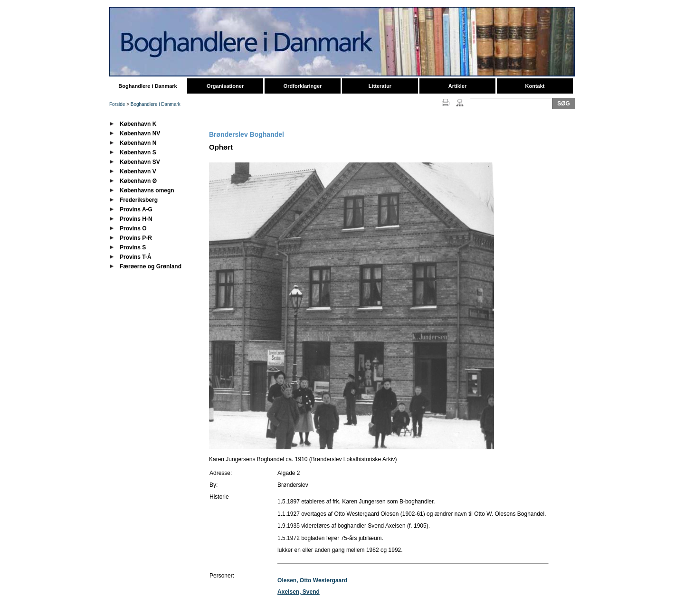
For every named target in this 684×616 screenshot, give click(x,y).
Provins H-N (136, 219)
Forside (117, 104)
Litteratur (380, 86)
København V (138, 171)
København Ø (138, 181)
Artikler (458, 86)
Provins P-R (136, 238)
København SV (140, 162)
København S (138, 152)
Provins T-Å (136, 257)
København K (138, 124)
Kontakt (535, 86)
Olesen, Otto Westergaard (312, 580)
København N (138, 143)
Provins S (133, 247)
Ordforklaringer (303, 86)
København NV (140, 133)
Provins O (133, 228)
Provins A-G (136, 209)
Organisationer (225, 86)
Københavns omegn (147, 190)
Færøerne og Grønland (151, 266)
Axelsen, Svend (299, 592)
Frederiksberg (139, 200)
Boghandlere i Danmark (147, 86)
